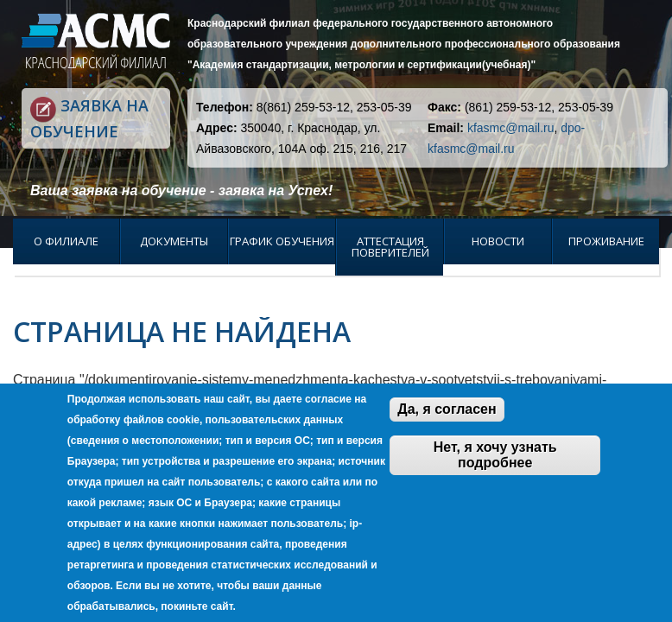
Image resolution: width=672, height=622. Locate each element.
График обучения (282, 241)
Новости (498, 241)
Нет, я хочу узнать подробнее (495, 455)
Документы (174, 241)
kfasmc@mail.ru (511, 128)
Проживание (606, 241)
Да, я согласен (447, 409)
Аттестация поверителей (390, 247)
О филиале (66, 241)
